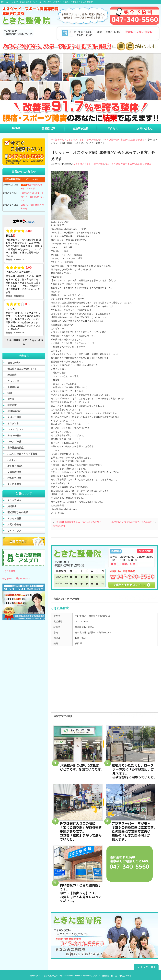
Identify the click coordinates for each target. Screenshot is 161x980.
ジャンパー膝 (14, 442)
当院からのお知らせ (130, 140)
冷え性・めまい (15, 466)
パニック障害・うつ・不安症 (22, 454)
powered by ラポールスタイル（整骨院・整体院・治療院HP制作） (104, 976)
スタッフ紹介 (14, 500)
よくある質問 (14, 484)
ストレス (12, 460)
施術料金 (12, 506)
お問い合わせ (14, 525)
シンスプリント (15, 429)
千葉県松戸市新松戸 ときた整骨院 (78, 2)
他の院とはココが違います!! (22, 369)
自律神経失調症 (15, 448)
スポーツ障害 (91, 140)
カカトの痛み (14, 435)
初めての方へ (14, 363)
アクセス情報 (14, 518)
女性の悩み (114, 140)
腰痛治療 (12, 375)
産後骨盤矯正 (14, 411)
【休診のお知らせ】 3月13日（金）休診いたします (33, 197)
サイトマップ (14, 531)
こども (69, 140)
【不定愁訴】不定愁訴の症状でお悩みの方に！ (132, 522)
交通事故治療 (14, 472)
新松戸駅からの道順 (18, 512)
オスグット (78, 140)
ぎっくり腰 (13, 381)
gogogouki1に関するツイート (17, 578)
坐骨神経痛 (13, 387)
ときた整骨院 (9, 571)
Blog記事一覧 (57, 140)
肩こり (11, 399)
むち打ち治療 (14, 478)
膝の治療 (12, 405)
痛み (142, 140)
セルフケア (103, 140)
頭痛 (10, 393)
